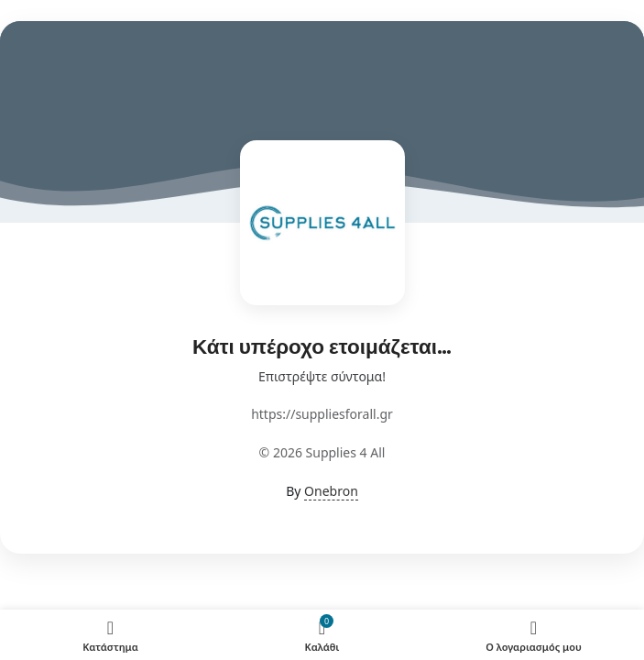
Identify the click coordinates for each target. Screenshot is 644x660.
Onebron (331, 491)
